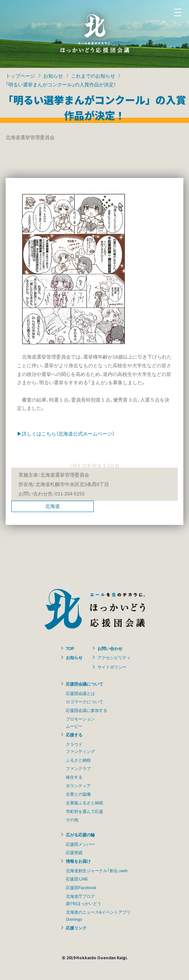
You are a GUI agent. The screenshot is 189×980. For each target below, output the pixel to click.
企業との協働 (78, 794)
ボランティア (78, 785)
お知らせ (53, 76)
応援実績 (74, 852)
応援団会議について (85, 684)
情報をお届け (78, 861)
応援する (74, 735)
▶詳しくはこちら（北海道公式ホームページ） (66, 433)
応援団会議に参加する (87, 710)
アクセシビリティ (114, 657)
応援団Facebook (81, 887)
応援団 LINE (77, 879)
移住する (74, 777)
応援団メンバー (80, 844)
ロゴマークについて (85, 701)
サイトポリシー (112, 667)
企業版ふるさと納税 (85, 802)
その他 (72, 819)
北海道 (53, 506)
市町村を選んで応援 (85, 811)
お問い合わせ (110, 648)
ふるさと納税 (78, 760)
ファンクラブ (78, 768)
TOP (70, 648)
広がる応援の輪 (80, 834)
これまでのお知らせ (93, 76)
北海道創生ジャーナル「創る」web (97, 870)
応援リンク (76, 928)
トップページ (20, 76)
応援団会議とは (80, 693)
